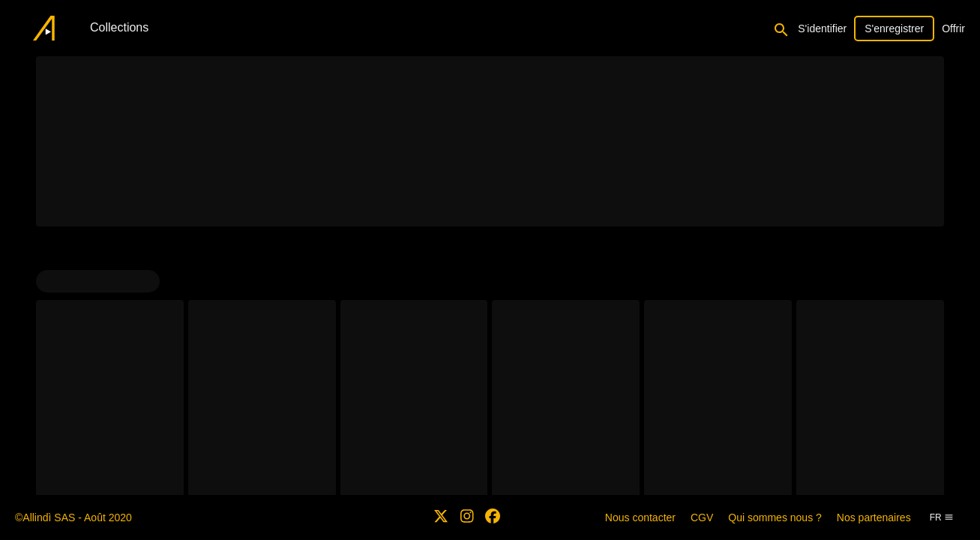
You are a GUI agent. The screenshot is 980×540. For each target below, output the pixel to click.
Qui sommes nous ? (775, 517)
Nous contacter (640, 517)
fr (942, 517)
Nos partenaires (874, 517)
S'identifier (822, 28)
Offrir (953, 28)
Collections (119, 27)
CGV (702, 517)
